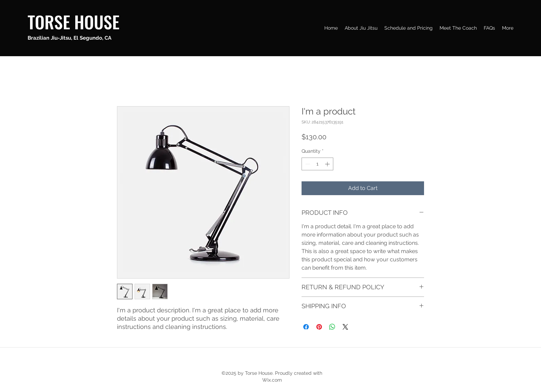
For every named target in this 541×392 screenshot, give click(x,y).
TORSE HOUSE (73, 21)
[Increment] (328, 164)
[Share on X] (345, 327)
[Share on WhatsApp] (332, 327)
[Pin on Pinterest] (319, 327)
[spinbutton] (317, 164)
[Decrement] (307, 164)
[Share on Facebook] (306, 327)
